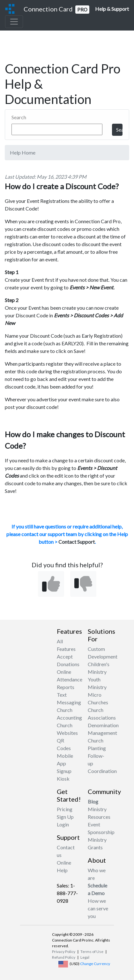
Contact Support (77, 542)
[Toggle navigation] (14, 22)
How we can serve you (98, 908)
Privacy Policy (64, 952)
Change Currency (95, 964)
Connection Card (56, 9)
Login (63, 824)
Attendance (70, 679)
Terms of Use (92, 952)
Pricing (65, 809)
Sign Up (65, 817)
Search (19, 117)
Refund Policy (64, 957)
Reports (66, 687)
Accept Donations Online (68, 664)
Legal (85, 957)
